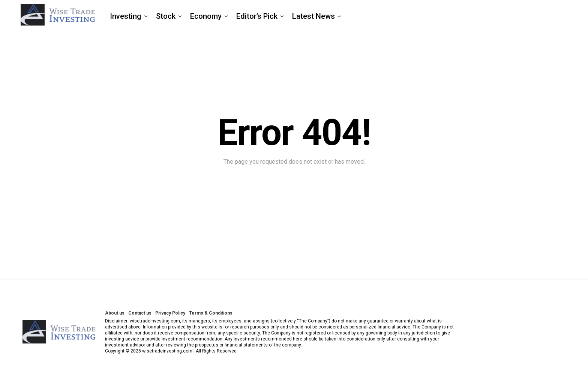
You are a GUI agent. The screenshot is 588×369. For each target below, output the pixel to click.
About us (115, 313)
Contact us (140, 313)
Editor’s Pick (257, 16)
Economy (206, 16)
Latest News (313, 16)
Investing (126, 16)
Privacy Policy (170, 313)
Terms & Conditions (211, 313)
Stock (166, 16)
